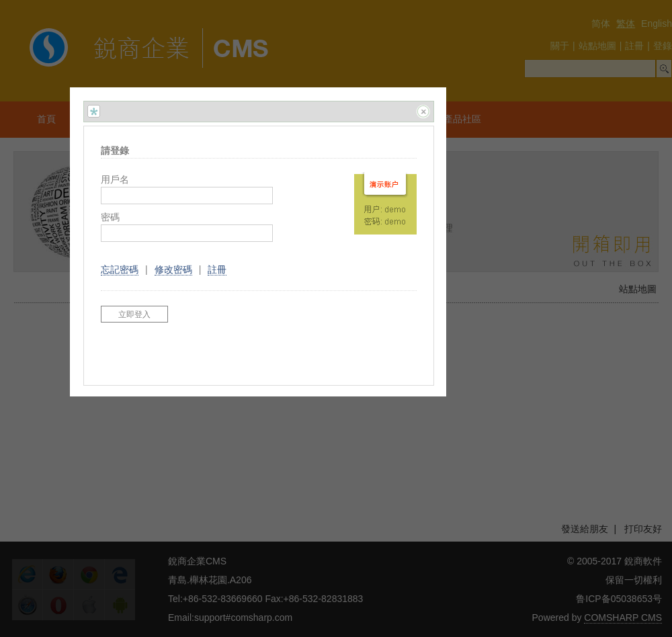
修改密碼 (173, 269)
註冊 (217, 269)
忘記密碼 (120, 269)
